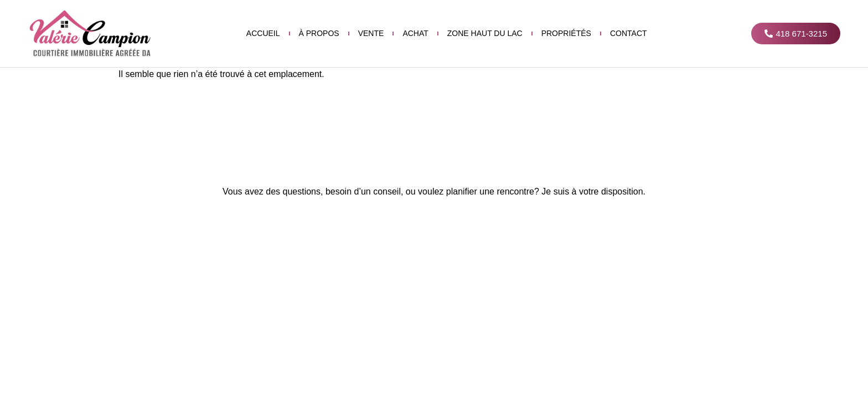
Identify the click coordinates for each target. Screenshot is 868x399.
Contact (629, 33)
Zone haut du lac (485, 33)
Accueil (263, 33)
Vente (371, 33)
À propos (319, 33)
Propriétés (566, 33)
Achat (415, 33)
